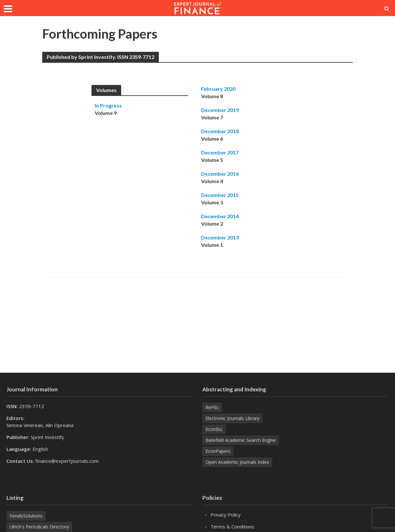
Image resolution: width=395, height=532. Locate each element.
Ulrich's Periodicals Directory (39, 527)
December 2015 (220, 195)
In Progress (108, 105)
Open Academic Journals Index (237, 462)
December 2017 (220, 152)
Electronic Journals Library (232, 418)
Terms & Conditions (232, 527)
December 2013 (220, 237)
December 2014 (220, 216)
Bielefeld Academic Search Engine (241, 440)
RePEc (212, 407)
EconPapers (218, 451)
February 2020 (218, 89)
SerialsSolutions (26, 516)
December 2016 (220, 174)
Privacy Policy (226, 515)
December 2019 (220, 110)
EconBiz (214, 429)
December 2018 (220, 131)
